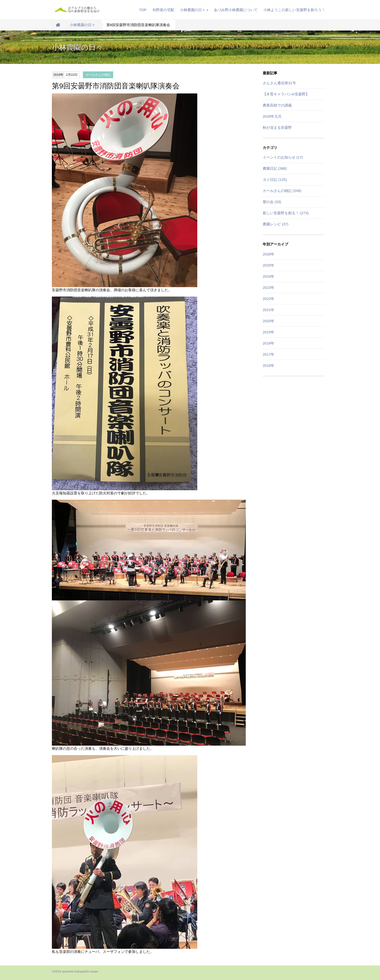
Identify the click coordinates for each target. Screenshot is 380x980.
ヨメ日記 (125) (275, 180)
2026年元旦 (272, 116)
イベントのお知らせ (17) (283, 157)
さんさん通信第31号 (279, 83)
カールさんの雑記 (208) (282, 191)
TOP (143, 10)
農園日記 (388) (275, 168)
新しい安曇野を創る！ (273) (286, 213)
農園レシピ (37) (276, 224)
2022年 (269, 299)
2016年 (269, 365)
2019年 (269, 332)
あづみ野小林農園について (236, 10)
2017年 (269, 354)
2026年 (269, 254)
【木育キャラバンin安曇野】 (286, 94)
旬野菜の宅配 (163, 10)
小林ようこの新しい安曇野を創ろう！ (294, 10)
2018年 (269, 343)
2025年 (269, 265)
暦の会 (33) (272, 202)
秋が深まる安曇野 (277, 127)
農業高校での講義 (277, 105)
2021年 (269, 310)
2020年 (269, 321)
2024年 (269, 276)
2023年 (269, 287)
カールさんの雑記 (98, 75)
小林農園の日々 (194, 10)
